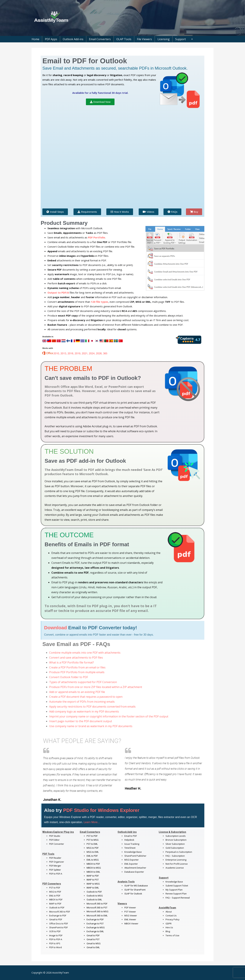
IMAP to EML (93, 888)
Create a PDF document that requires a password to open (86, 697)
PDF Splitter (55, 870)
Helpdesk (129, 840)
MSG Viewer (131, 916)
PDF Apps (51, 39)
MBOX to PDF (56, 900)
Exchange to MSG (96, 927)
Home (35, 39)
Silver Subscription (175, 844)
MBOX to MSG (94, 868)
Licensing (164, 39)
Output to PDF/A (58, 293)
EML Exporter (131, 864)
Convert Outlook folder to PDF (69, 677)
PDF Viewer (130, 908)
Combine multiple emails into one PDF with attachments (85, 653)
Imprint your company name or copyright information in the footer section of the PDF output (109, 716)
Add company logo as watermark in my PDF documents (84, 711)
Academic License (175, 868)
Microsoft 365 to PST (97, 908)
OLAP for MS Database (136, 886)
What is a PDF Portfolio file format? (72, 662)
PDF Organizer (57, 862)
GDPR (169, 924)
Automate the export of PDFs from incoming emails (82, 702)
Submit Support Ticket (177, 886)
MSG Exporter (132, 860)
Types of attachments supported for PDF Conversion (83, 682)
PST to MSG (93, 840)
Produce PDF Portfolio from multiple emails (77, 672)
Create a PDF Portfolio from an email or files (77, 667)
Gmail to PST (93, 939)
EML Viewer (130, 919)
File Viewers (144, 39)
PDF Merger (55, 866)
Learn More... (92, 822)
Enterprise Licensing (176, 860)
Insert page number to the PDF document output (81, 721)
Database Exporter (134, 872)
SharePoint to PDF (58, 927)
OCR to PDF (55, 931)
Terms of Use (172, 935)
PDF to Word (55, 947)
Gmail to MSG (94, 943)
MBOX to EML (93, 872)
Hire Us (169, 927)
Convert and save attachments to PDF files (76, 658)
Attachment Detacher (135, 868)
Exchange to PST (95, 924)
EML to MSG (93, 860)
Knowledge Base (133, 852)
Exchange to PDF (58, 916)
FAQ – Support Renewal (178, 898)
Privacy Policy (173, 919)
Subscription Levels (176, 836)
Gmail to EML (93, 947)
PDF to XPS (55, 943)
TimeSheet (130, 848)
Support (181, 39)
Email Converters (100, 39)
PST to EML (92, 844)
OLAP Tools (124, 39)
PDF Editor (54, 840)
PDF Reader (55, 858)
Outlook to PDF (57, 908)
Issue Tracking (132, 844)
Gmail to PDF (93, 935)
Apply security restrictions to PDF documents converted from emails (92, 707)
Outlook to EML (94, 900)
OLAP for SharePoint (135, 890)
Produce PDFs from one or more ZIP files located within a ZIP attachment (96, 687)
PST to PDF (55, 888)
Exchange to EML (95, 931)
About (169, 912)
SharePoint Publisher (135, 856)
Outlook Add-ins (73, 39)
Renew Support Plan (176, 894)
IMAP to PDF (55, 904)
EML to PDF (55, 896)
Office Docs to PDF (59, 924)
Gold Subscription (175, 848)
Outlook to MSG (95, 896)
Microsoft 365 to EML (97, 916)
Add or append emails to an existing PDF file (77, 692)
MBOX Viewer (131, 924)
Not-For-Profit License (177, 864)
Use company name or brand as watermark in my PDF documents (91, 726)
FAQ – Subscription (175, 856)
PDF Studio (55, 836)
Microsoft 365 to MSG (97, 911)
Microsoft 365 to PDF (97, 904)
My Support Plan (174, 890)
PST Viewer (130, 912)
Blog (168, 931)
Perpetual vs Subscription (179, 852)
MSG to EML (93, 852)
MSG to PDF (55, 892)
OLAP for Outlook (133, 894)
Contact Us (171, 916)
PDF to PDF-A (56, 874)
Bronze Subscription (176, 840)
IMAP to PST (93, 880)
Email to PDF (131, 836)
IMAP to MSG (93, 884)
